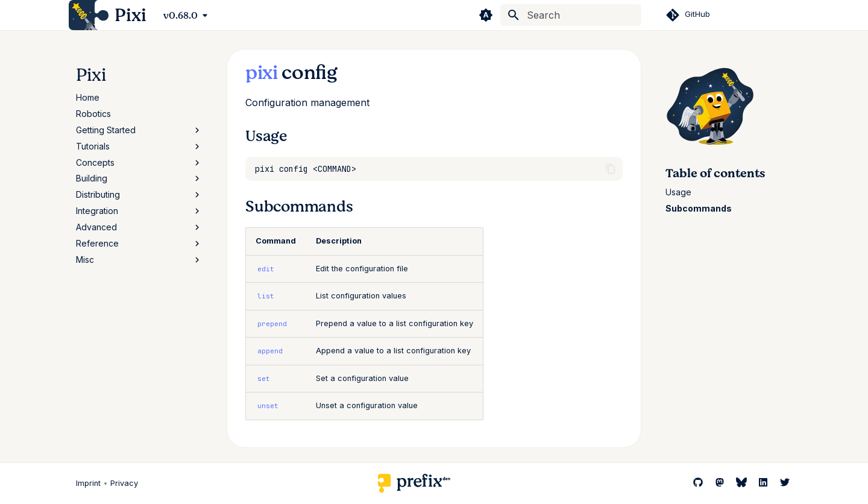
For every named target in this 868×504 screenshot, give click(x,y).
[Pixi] (89, 15)
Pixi (91, 75)
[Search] (571, 15)
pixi (262, 73)
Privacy (124, 483)
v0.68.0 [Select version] (181, 16)
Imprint (88, 483)
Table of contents (715, 174)
